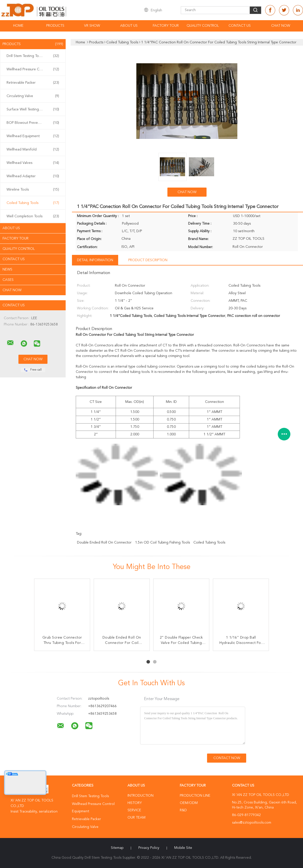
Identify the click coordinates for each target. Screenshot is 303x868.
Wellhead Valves (33, 163)
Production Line (195, 796)
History (135, 803)
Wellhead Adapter (33, 176)
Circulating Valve (33, 96)
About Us (129, 26)
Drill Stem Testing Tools (33, 56)
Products (55, 26)
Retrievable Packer (33, 83)
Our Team (136, 818)
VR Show (92, 26)
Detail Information (95, 260)
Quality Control (203, 26)
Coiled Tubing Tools (33, 203)
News (7, 270)
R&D (183, 810)
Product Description (148, 260)
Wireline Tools (33, 190)
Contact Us (240, 26)
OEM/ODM (189, 803)
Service (134, 810)
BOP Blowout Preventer (33, 123)
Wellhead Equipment (33, 136)
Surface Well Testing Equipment (33, 109)
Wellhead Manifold (33, 149)
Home (18, 26)
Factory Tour (166, 26)
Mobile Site (183, 848)
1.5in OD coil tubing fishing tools (162, 543)
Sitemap (117, 848)
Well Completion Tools (33, 216)
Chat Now (281, 26)
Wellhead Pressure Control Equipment (34, 69)
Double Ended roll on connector (104, 543)
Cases (8, 280)
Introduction (141, 796)
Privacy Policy (149, 848)
